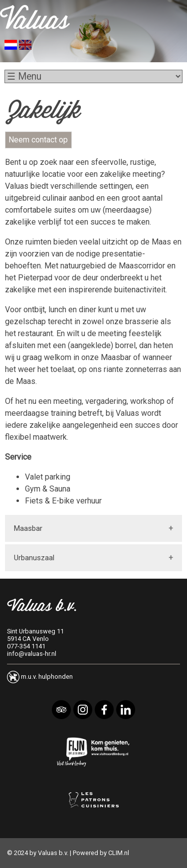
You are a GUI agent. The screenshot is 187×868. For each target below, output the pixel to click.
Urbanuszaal (34, 558)
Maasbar (28, 528)
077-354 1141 (26, 646)
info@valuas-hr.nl (32, 654)
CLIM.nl (119, 853)
